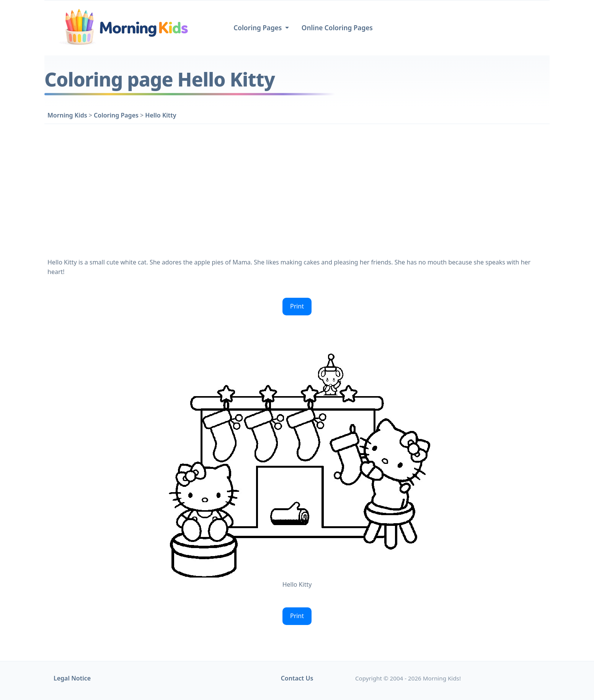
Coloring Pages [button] (259, 28)
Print (297, 306)
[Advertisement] (297, 189)
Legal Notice (72, 678)
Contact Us (297, 678)
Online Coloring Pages (337, 28)
